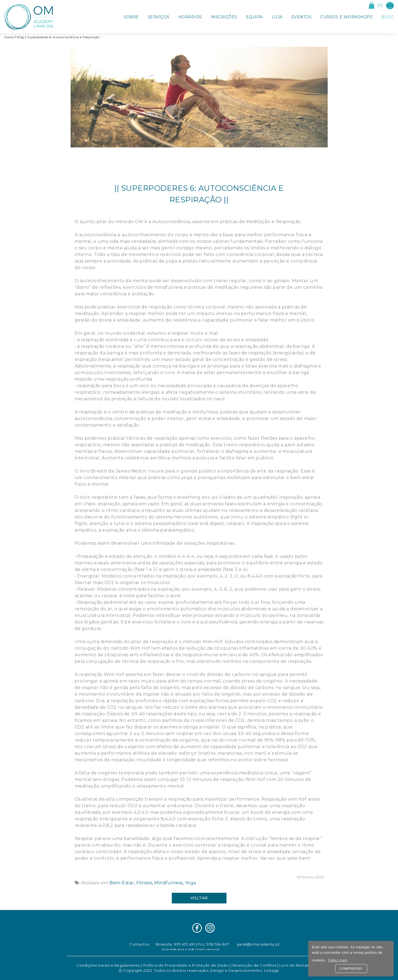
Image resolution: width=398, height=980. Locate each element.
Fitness (143, 883)
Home (9, 37)
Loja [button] (277, 17)
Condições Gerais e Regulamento (108, 965)
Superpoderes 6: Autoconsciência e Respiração (63, 37)
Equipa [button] (255, 17)
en (390, 5)
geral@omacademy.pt (258, 944)
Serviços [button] (159, 17)
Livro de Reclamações (300, 965)
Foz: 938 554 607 (213, 944)
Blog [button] (387, 17)
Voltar (199, 898)
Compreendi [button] (351, 968)
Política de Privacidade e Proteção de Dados (187, 965)
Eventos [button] (302, 17)
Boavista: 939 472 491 (175, 944)
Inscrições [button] (224, 17)
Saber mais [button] (338, 960)
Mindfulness (168, 883)
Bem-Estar (121, 883)
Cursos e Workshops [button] (346, 17)
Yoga (190, 883)
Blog (20, 37)
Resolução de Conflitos (255, 965)
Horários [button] (190, 17)
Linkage (272, 970)
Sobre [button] (131, 17)
